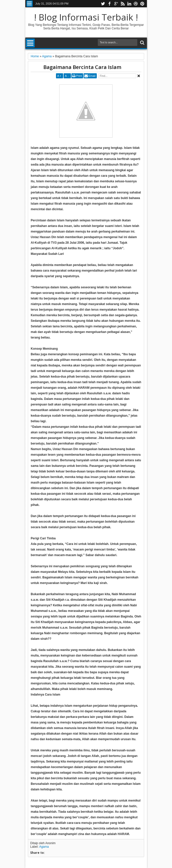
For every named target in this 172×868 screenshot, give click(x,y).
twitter (103, 4)
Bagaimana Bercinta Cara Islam (82, 67)
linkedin (129, 4)
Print (79, 76)
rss (123, 4)
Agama (44, 847)
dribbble (136, 4)
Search (142, 43)
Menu (30, 4)
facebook (109, 4)
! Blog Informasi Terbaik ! (86, 17)
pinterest (142, 4)
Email (92, 76)
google (116, 4)
